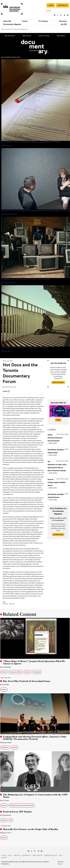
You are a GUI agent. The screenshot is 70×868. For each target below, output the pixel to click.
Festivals (5, 604)
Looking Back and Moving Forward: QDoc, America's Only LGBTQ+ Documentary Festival (35, 738)
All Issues (27, 36)
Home (3, 29)
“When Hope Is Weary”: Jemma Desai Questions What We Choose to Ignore (34, 662)
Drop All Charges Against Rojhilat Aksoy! (57, 482)
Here (58, 420)
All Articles (10, 36)
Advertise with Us (51, 855)
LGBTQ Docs (5, 747)
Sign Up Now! (58, 382)
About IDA (7, 21)
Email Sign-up (37, 855)
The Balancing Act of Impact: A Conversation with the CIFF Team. (35, 796)
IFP (11, 820)
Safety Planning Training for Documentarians (55, 438)
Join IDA (64, 24)
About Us (17, 855)
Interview (28, 672)
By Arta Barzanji (6, 667)
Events (25, 21)
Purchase (61, 36)
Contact (4, 858)
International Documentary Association (12, 9)
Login (51, 5)
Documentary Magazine (12, 24)
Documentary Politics (16, 672)
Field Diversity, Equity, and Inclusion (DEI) (22, 805)
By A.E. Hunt (5, 800)
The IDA (4, 855)
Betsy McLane (11, 387)
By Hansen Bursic (6, 743)
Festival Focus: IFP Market (17, 812)
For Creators (43, 21)
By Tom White (5, 685)
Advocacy (63, 21)
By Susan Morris (6, 815)
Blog (10, 855)
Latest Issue (44, 36)
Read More (53, 443)
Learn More (58, 534)
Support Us (26, 855)
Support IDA (62, 5)
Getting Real (37, 672)
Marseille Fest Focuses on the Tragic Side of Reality (31, 829)
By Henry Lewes (6, 833)
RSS (60, 855)
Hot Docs (12, 604)
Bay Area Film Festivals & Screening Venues (27, 681)
